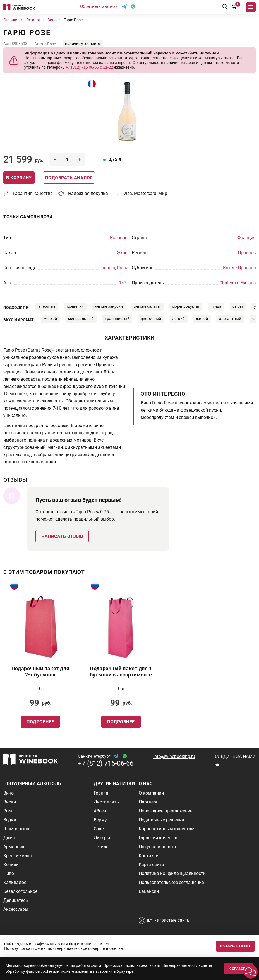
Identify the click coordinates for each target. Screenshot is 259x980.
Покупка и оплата (157, 847)
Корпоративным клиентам (167, 829)
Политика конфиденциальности (172, 873)
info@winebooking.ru (174, 756)
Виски (10, 802)
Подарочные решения (161, 820)
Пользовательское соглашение (171, 882)
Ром (8, 811)
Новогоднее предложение (166, 811)
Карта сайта (151, 865)
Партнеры (149, 802)
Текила (101, 847)
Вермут (101, 820)
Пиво (9, 873)
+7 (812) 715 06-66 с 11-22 (89, 67)
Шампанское (17, 829)
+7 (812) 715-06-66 (106, 763)
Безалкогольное (20, 891)
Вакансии (149, 891)
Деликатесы (16, 900)
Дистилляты (107, 802)
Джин (9, 838)
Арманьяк (14, 847)
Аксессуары (16, 909)
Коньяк (11, 865)
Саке (99, 829)
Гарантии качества (159, 838)
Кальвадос (15, 882)
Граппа (101, 793)
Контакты (149, 856)
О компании (151, 793)
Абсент (101, 811)
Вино (9, 793)
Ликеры (102, 838)
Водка (10, 820)
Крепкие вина (18, 856)
